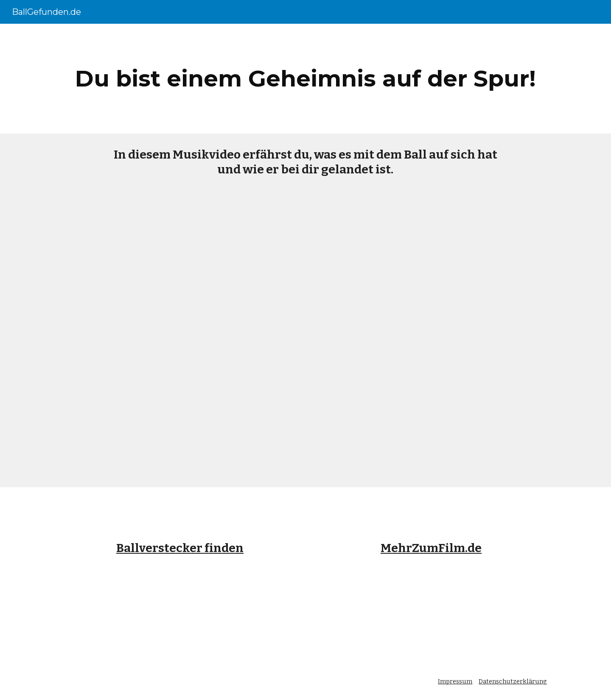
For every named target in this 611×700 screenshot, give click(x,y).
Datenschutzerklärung (513, 681)
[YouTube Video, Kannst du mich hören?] (305, 339)
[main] (305, 79)
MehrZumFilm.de (431, 548)
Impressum (455, 681)
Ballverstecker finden (180, 548)
